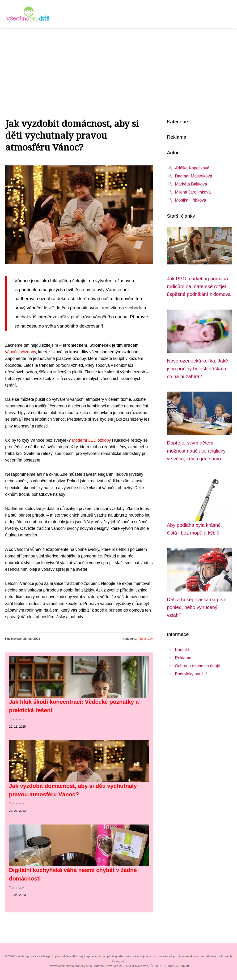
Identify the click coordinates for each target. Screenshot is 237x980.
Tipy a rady (145, 639)
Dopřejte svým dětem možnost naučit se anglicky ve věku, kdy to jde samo (196, 451)
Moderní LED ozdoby (91, 440)
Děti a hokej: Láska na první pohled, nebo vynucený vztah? (197, 607)
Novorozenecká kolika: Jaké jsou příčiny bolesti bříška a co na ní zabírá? (197, 369)
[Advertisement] (118, 63)
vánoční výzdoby (21, 352)
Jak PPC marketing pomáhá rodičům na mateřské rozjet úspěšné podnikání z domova (199, 286)
